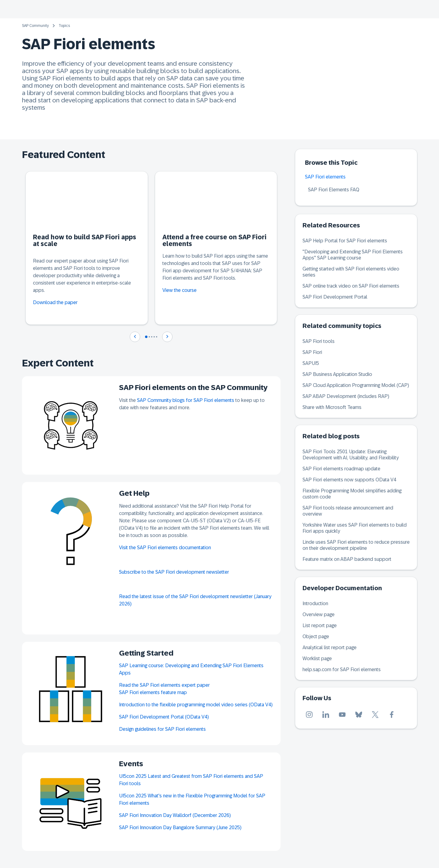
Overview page (319, 614)
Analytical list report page (330, 647)
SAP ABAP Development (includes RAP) (346, 396)
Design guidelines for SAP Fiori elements (162, 729)
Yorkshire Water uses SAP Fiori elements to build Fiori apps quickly (355, 528)
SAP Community (35, 26)
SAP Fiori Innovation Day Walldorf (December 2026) (175, 815)
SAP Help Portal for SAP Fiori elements (345, 241)
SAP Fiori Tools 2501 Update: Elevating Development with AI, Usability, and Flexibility (351, 455)
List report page (320, 625)
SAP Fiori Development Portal (335, 297)
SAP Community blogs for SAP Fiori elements (186, 400)
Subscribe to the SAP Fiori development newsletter (174, 572)
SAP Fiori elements (325, 177)
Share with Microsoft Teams (332, 407)
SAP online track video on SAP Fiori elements (351, 286)
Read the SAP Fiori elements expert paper (164, 685)
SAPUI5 (311, 363)
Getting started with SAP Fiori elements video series (351, 272)
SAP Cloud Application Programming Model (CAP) (356, 385)
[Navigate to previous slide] (135, 337)
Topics (64, 26)
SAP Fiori (312, 352)
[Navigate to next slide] (167, 337)
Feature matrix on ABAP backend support (347, 559)
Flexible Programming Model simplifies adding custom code (352, 494)
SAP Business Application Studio (337, 374)
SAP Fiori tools (319, 341)
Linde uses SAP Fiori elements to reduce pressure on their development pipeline (356, 545)
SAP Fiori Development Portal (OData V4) (164, 717)
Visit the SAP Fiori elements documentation (165, 548)
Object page (316, 636)
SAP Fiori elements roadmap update (341, 469)
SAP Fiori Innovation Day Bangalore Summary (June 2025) (180, 828)
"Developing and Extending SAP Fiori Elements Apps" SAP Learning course (353, 255)
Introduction (315, 603)
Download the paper (55, 302)
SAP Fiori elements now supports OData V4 (349, 480)
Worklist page (317, 658)
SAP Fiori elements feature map (153, 692)
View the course (180, 290)
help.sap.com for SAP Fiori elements (342, 669)
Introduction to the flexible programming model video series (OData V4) (196, 705)
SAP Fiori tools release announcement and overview (348, 511)
